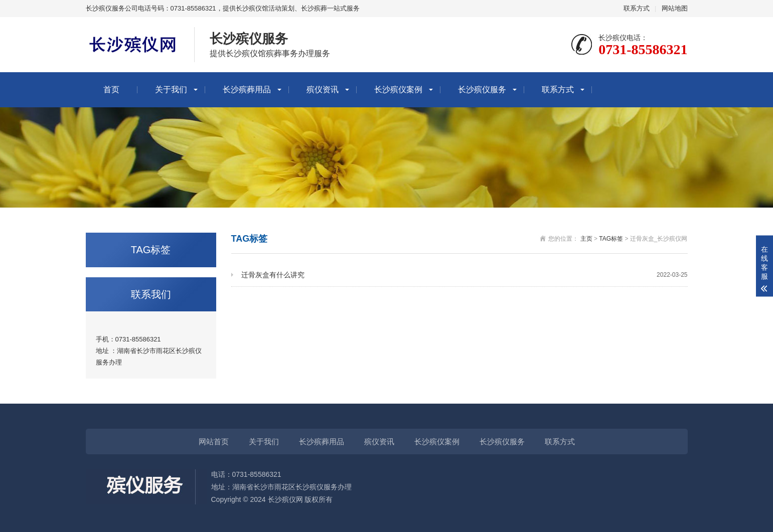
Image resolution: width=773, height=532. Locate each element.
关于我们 (171, 90)
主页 (586, 239)
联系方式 (637, 8)
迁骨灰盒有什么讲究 (465, 275)
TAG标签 (611, 239)
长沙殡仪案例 (398, 90)
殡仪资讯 (323, 90)
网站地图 (675, 8)
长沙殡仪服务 (482, 90)
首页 (111, 90)
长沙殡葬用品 (247, 90)
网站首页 (214, 441)
